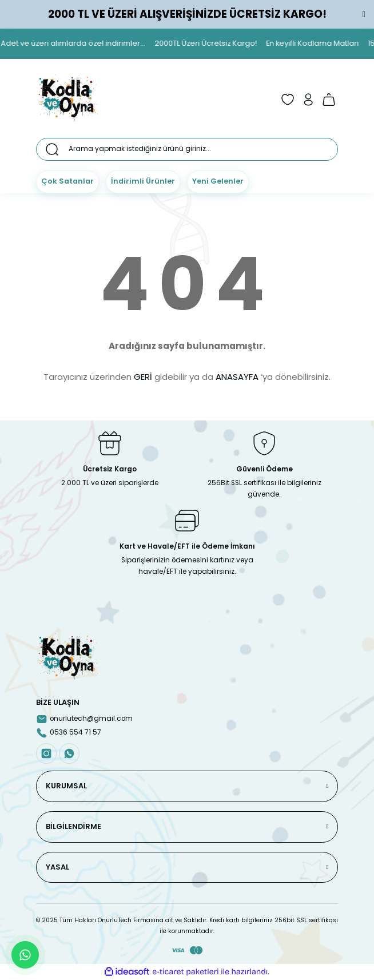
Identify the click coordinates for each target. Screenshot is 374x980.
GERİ (143, 377)
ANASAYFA (237, 377)
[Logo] (67, 100)
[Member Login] (308, 100)
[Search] (187, 149)
